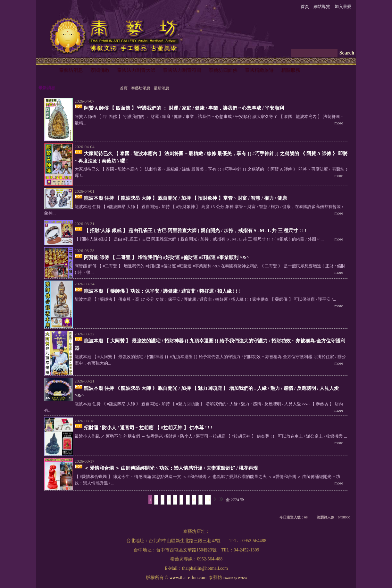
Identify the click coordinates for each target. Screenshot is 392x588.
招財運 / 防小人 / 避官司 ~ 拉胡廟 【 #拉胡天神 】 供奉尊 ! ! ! (148, 428)
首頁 (124, 88)
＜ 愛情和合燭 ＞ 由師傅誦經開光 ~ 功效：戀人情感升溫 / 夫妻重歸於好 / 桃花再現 (171, 468)
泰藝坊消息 (141, 88)
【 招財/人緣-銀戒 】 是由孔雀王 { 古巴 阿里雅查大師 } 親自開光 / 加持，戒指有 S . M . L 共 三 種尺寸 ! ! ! (195, 231)
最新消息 (162, 88)
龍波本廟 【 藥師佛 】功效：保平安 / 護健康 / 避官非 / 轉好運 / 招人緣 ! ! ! (162, 291)
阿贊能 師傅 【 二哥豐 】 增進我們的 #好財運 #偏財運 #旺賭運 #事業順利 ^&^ (167, 257)
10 (208, 500)
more (339, 123)
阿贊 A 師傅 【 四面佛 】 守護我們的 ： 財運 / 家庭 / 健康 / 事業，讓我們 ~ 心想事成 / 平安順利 (184, 108)
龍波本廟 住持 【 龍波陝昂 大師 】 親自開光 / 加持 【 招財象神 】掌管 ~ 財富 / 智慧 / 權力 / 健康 (186, 198)
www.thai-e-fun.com (188, 578)
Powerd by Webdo (235, 578)
